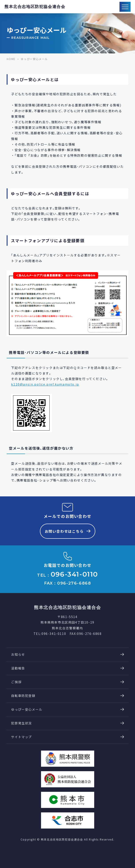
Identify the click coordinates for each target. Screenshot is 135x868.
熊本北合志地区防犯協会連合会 (35, 7)
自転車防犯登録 (23, 696)
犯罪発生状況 (22, 723)
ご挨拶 (16, 682)
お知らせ (18, 654)
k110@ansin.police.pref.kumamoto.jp (45, 384)
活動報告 (18, 668)
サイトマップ (22, 737)
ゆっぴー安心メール (27, 709)
